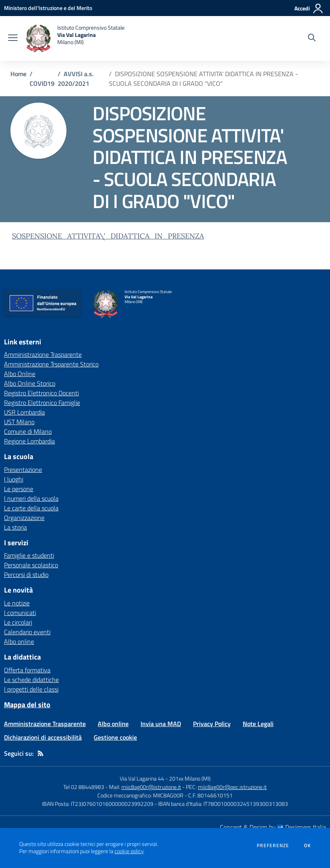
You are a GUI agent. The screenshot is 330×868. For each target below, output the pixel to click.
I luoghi (14, 479)
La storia (15, 527)
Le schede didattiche (31, 680)
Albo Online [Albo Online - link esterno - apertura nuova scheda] (20, 374)
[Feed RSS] (40, 753)
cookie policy (129, 851)
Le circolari (18, 622)
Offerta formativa (27, 670)
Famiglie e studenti (29, 555)
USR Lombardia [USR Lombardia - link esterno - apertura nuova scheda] (24, 412)
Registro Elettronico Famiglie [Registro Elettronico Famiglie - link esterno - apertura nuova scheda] (42, 403)
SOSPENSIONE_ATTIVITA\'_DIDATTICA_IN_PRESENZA (108, 236)
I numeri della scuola (31, 498)
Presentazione (23, 469)
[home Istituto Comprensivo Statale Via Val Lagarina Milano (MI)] (75, 38)
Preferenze (273, 846)
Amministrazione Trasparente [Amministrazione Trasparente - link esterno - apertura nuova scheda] (43, 354)
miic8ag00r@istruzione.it (151, 787)
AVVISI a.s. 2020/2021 (76, 79)
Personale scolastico (31, 565)
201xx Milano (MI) (190, 778)
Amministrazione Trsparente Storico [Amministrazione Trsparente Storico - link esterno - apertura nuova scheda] (51, 364)
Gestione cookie (115, 737)
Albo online (19, 641)
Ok (308, 846)
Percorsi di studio (26, 575)
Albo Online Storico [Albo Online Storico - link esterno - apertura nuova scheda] (30, 383)
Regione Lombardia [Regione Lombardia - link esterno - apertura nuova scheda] (29, 441)
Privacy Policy (212, 724)
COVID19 (42, 83)
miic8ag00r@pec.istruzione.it (232, 787)
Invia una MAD (161, 724)
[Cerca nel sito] (312, 38)
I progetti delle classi (31, 689)
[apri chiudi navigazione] (13, 38)
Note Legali (258, 724)
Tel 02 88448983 (84, 787)
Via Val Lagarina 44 (142, 778)
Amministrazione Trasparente (45, 724)
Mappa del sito (27, 705)
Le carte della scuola (31, 508)
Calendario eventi (27, 632)
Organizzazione (24, 518)
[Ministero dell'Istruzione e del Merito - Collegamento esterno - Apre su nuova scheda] (48, 8)
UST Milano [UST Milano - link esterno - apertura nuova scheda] (19, 422)
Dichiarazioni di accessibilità (43, 737)
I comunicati (20, 613)
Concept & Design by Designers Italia (273, 827)
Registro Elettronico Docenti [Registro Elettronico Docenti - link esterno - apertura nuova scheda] (41, 393)
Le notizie (17, 603)
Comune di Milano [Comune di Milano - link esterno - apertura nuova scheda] (28, 431)
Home (18, 74)
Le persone (19, 489)
